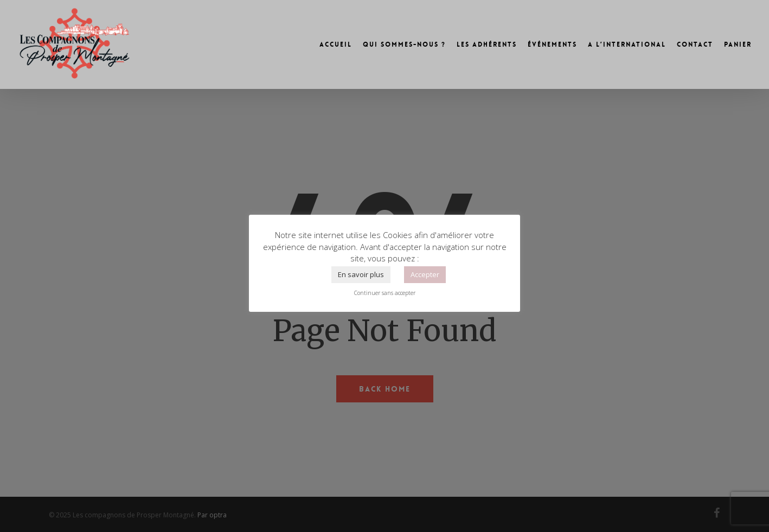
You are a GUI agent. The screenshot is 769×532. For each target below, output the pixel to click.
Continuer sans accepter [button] (385, 293)
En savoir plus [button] (361, 274)
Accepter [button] (425, 274)
